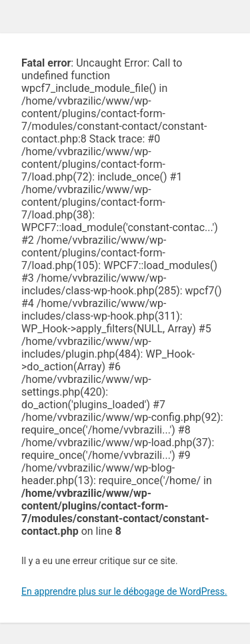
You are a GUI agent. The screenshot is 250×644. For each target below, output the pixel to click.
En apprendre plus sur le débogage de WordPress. (124, 591)
